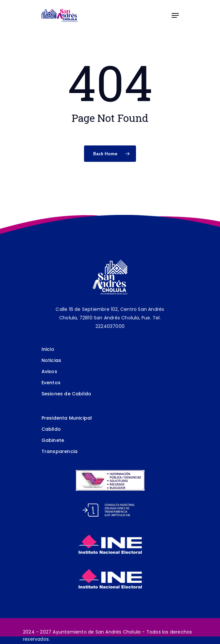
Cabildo (51, 429)
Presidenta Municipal (67, 418)
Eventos (51, 383)
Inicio (48, 349)
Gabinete (53, 440)
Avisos (49, 371)
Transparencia (60, 451)
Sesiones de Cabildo (67, 394)
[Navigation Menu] (175, 15)
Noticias (51, 360)
